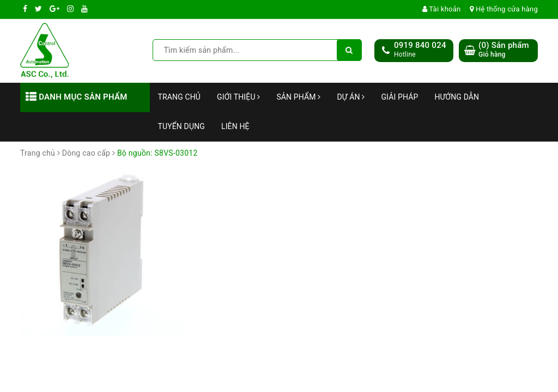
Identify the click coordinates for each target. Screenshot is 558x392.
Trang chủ (180, 97)
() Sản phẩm (504, 50)
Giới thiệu (238, 97)
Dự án (351, 97)
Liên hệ (235, 126)
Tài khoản (442, 9)
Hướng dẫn (457, 97)
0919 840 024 (420, 45)
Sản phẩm (298, 97)
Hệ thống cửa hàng (504, 9)
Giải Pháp (399, 97)
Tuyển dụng (181, 126)
